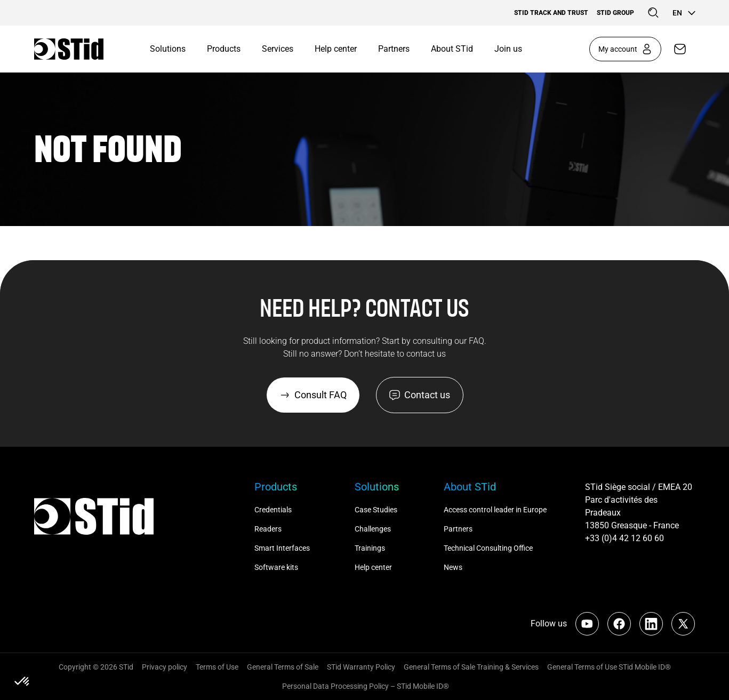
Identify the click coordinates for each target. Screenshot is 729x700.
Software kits (276, 567)
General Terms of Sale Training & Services (471, 667)
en (684, 13)
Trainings (370, 548)
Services (278, 49)
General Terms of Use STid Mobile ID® (609, 667)
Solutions (168, 49)
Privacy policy (165, 667)
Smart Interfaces (282, 548)
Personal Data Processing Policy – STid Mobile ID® (365, 686)
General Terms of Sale (283, 667)
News (453, 567)
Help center (336, 49)
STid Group (615, 13)
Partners (394, 49)
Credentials (273, 510)
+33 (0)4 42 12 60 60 (624, 538)
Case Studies (376, 510)
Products (224, 49)
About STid (452, 49)
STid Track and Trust (551, 13)
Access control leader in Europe (495, 510)
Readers (268, 529)
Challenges (374, 529)
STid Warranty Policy (361, 667)
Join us (508, 49)
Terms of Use (217, 667)
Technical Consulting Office (489, 548)
